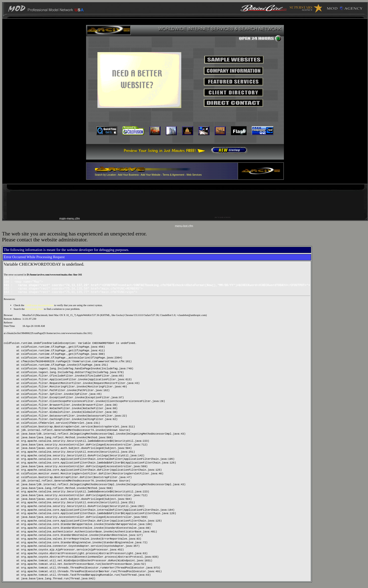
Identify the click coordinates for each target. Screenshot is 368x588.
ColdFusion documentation (39, 309)
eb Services (195, 175)
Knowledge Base (34, 313)
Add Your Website (150, 175)
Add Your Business (129, 175)
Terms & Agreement (173, 175)
